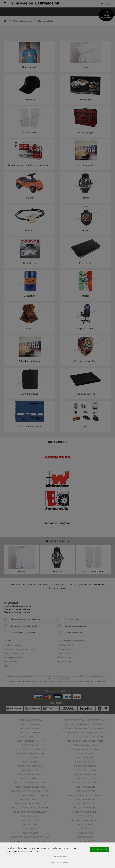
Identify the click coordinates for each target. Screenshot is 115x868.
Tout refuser (59, 856)
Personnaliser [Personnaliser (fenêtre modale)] (59, 862)
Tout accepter (99, 849)
